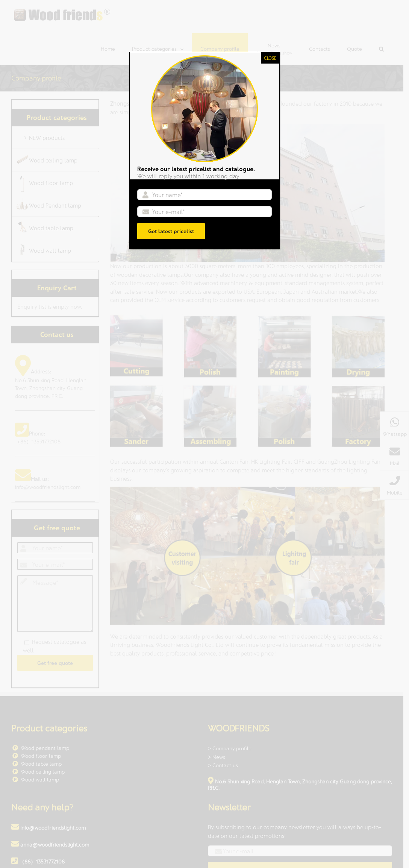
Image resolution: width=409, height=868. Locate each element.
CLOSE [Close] (270, 58)
